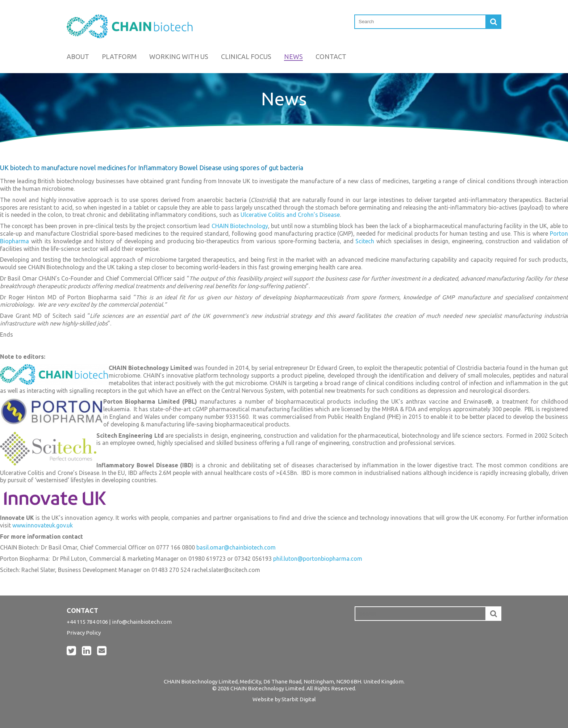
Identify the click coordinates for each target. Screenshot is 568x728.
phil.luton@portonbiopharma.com (318, 559)
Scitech (365, 241)
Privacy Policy (84, 633)
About (78, 56)
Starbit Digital (299, 699)
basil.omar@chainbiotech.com (236, 547)
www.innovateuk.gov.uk (43, 525)
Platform (119, 56)
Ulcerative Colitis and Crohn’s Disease (290, 215)
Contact (331, 56)
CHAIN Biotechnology (240, 226)
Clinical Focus (246, 56)
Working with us (179, 56)
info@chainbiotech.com (142, 622)
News (293, 56)
